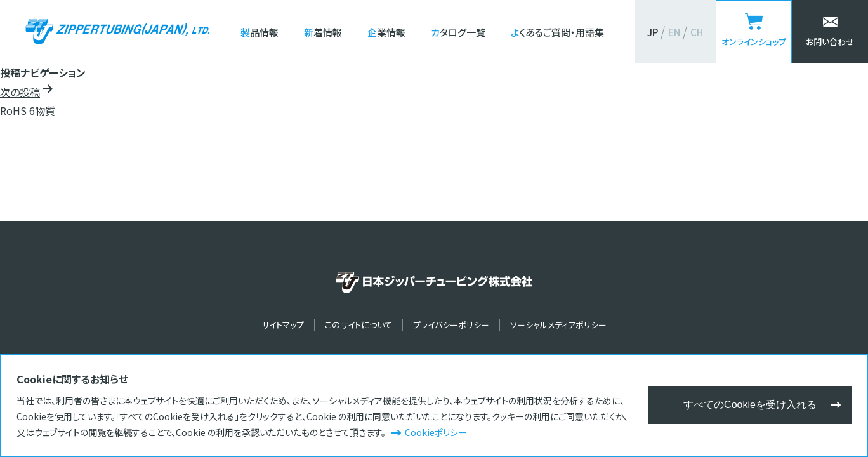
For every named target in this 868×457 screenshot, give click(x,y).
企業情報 (386, 32)
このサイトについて (358, 325)
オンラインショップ (754, 42)
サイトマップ (283, 325)
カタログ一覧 (458, 32)
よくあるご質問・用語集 (557, 32)
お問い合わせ (830, 42)
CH (697, 32)
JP (653, 32)
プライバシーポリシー (451, 325)
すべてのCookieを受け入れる (750, 405)
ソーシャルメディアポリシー (558, 325)
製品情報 (260, 32)
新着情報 (323, 32)
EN (674, 32)
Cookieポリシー (436, 432)
